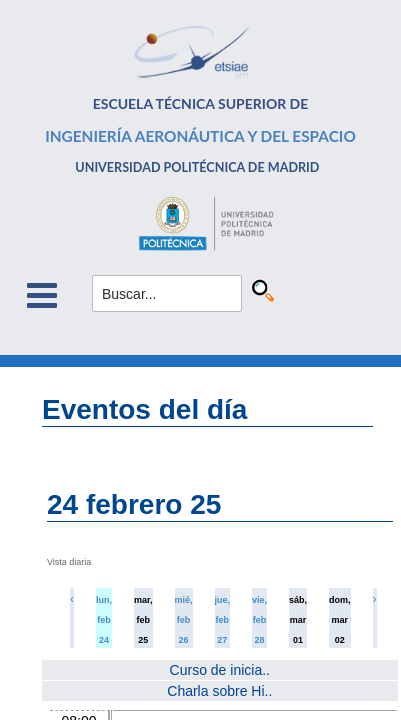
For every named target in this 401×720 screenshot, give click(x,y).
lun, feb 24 (104, 620)
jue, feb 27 (223, 620)
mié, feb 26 (184, 620)
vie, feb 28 (259, 620)
